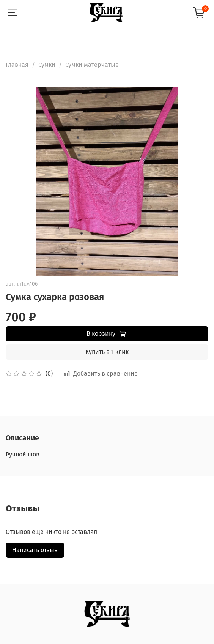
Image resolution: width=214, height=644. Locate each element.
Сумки (47, 65)
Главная (17, 65)
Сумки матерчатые (92, 65)
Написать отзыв (35, 550)
